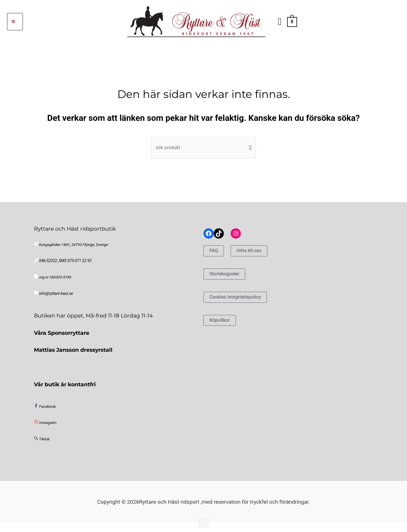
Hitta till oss (252, 253)
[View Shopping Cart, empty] (292, 21)
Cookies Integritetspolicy (239, 299)
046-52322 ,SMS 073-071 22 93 (65, 263)
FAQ (214, 253)
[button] (280, 22)
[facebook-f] (45, 408)
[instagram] (45, 425)
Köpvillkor (221, 322)
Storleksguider (227, 276)
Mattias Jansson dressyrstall (73, 352)
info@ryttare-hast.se (56, 296)
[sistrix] (42, 441)
